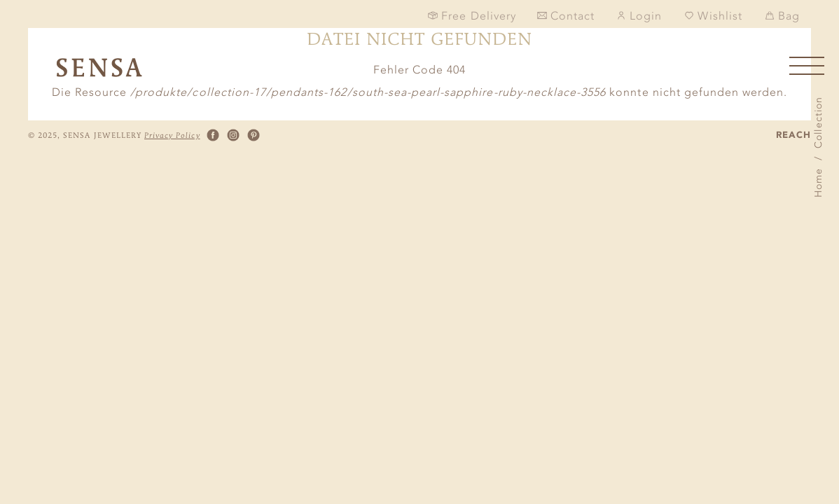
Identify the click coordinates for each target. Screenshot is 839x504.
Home (818, 183)
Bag (782, 16)
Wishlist (713, 16)
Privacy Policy (172, 135)
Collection (818, 122)
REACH (793, 135)
